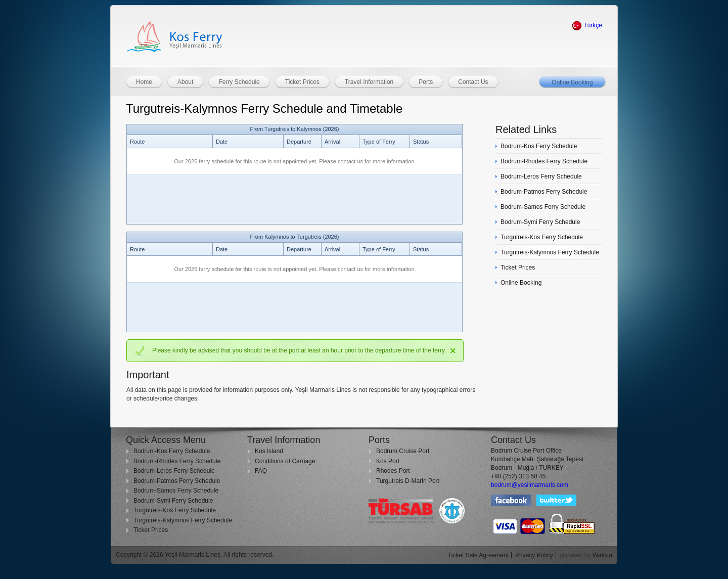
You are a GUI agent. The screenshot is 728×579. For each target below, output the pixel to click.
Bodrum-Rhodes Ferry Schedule (177, 461)
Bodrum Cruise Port (403, 451)
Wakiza (602, 555)
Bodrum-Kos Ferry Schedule (172, 451)
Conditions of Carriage (285, 461)
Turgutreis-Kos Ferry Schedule (175, 510)
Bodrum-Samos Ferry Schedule (176, 491)
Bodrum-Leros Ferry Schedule (174, 471)
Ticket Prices (151, 530)
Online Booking (572, 82)
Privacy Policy (534, 555)
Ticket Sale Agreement (478, 555)
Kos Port (388, 461)
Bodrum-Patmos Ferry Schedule (177, 481)
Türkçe (587, 25)
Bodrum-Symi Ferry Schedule (173, 501)
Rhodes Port (393, 471)
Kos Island (269, 451)
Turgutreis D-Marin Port (408, 481)
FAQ (261, 471)
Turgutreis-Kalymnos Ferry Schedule (183, 520)
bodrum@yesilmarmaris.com (530, 485)
